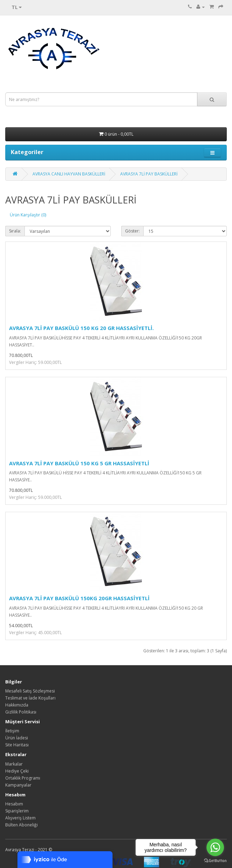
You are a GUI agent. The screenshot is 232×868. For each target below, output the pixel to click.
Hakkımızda (17, 705)
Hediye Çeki (17, 771)
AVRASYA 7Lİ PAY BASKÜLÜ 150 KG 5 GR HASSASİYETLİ (79, 463)
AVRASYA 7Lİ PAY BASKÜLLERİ (149, 174)
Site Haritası (17, 745)
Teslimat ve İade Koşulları (30, 698)
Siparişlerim (17, 811)
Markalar (14, 764)
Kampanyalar (18, 785)
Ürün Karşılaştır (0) (28, 215)
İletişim (12, 731)
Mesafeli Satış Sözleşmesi (30, 691)
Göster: (132, 231)
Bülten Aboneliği (21, 825)
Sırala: (15, 231)
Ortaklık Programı (23, 778)
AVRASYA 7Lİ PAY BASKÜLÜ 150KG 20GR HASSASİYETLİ (79, 598)
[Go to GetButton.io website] (215, 861)
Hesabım (14, 804)
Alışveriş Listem (20, 818)
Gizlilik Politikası (21, 712)
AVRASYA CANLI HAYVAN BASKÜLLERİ (69, 174)
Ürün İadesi (17, 738)
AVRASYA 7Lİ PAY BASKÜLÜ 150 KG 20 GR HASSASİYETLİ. (81, 328)
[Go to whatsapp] (215, 847)
